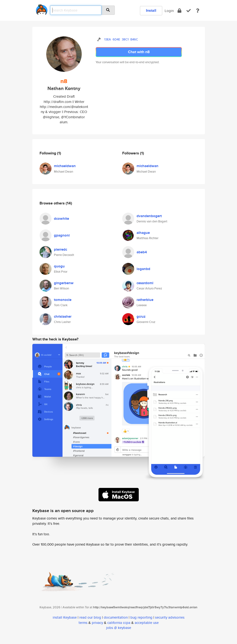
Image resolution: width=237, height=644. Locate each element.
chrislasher (63, 316)
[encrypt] (179, 11)
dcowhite (61, 219)
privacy (97, 623)
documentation (116, 617)
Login (169, 11)
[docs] (198, 11)
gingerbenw (64, 283)
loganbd (143, 269)
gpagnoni (62, 235)
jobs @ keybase (119, 628)
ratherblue (145, 300)
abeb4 (142, 252)
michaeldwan (65, 166)
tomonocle (63, 300)
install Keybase (65, 617)
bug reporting (141, 617)
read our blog (90, 617)
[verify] (189, 11)
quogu (59, 266)
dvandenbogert (149, 216)
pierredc (61, 249)
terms (83, 623)
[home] (42, 8)
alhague (143, 233)
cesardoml (145, 283)
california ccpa (119, 623)
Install (151, 10)
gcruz (141, 316)
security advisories (170, 617)
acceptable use (147, 623)
